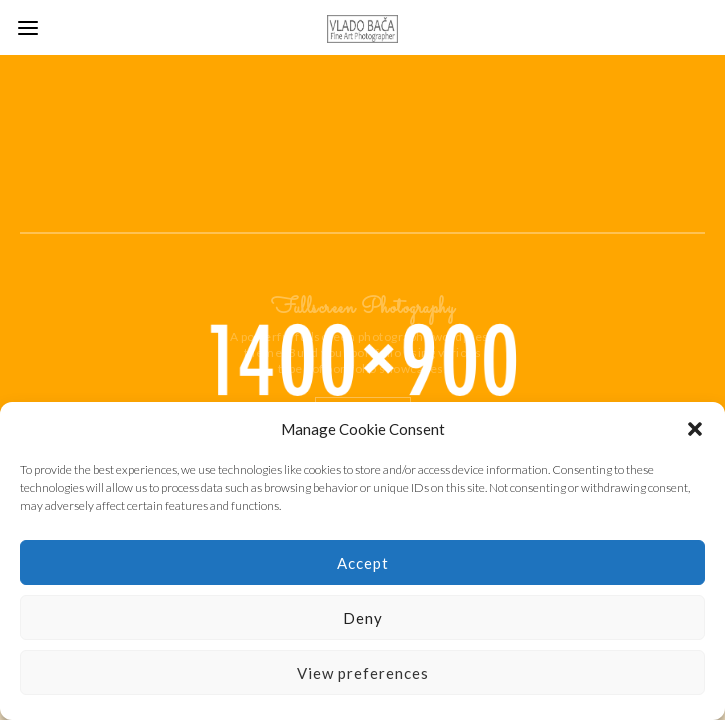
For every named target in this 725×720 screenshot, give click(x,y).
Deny (363, 618)
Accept (363, 563)
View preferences (363, 673)
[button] (695, 429)
